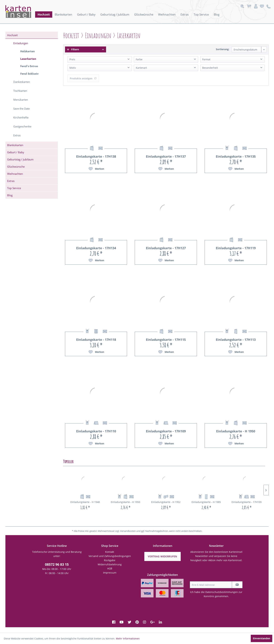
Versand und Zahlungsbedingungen (110, 556)
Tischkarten (20, 91)
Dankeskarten (22, 82)
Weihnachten (15, 174)
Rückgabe (110, 560)
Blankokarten (15, 145)
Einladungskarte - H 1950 (236, 431)
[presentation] (216, 573)
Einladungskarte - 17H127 (166, 248)
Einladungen (21, 43)
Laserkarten (28, 59)
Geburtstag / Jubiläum (20, 159)
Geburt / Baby (16, 152)
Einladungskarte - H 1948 (85, 502)
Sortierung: (223, 49)
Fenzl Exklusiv (29, 74)
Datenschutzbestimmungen (222, 592)
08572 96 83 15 (57, 564)
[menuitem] (44, 15)
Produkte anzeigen (83, 78)
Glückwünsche (16, 167)
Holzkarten (28, 51)
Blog (10, 195)
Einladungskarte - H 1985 (206, 502)
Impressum (110, 573)
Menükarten (21, 100)
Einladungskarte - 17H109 (166, 431)
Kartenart (141, 68)
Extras (17, 135)
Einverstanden (262, 638)
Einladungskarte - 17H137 (166, 156)
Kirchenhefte (21, 117)
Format (206, 59)
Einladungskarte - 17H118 (96, 340)
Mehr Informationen (128, 638)
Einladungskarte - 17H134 (96, 248)
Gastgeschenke (22, 126)
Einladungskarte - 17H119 (236, 248)
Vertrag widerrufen (163, 556)
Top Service (14, 188)
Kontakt (110, 552)
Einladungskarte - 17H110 (96, 431)
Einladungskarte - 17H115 (166, 340)
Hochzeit (12, 35)
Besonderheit (210, 68)
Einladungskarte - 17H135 (236, 156)
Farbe (139, 59)
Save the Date (21, 109)
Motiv (73, 68)
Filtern (73, 49)
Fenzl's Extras (29, 66)
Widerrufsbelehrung (110, 564)
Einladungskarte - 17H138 (96, 156)
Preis (72, 59)
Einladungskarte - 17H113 (236, 340)
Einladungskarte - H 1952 (166, 502)
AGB (110, 568)
